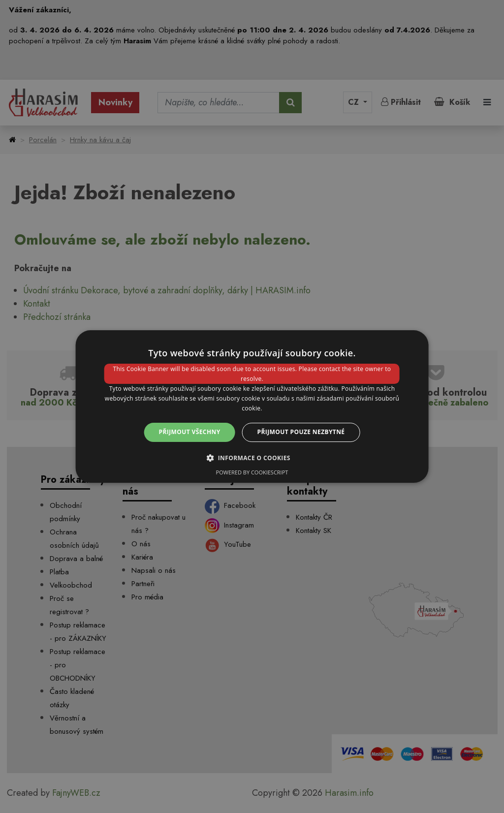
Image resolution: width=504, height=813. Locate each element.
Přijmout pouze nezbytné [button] (301, 432)
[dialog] (252, 406)
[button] (252, 458)
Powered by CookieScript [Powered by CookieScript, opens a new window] (252, 472)
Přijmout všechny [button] (190, 432)
